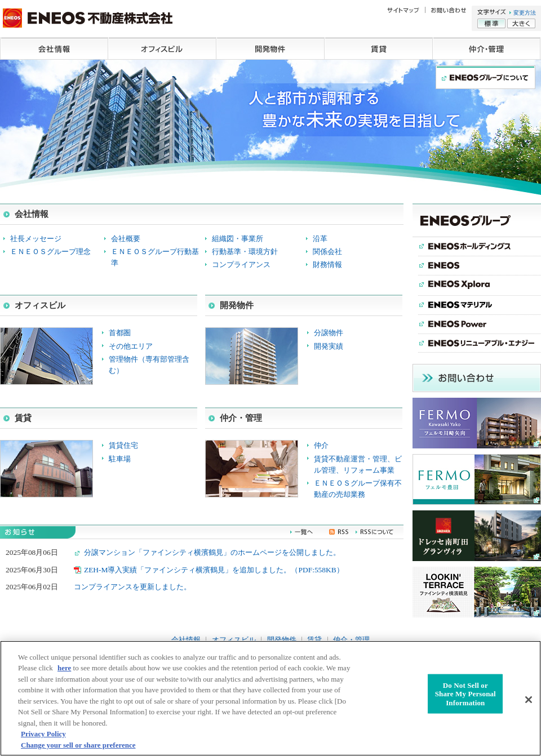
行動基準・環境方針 (245, 252)
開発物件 (270, 48)
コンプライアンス (241, 264)
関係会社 (327, 252)
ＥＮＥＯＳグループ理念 (50, 252)
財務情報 (327, 264)
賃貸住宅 (123, 445)
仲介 (321, 445)
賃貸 (379, 48)
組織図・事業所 (238, 239)
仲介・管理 (487, 48)
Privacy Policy (43, 739)
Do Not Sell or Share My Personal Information (465, 699)
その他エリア (131, 346)
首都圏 (120, 333)
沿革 (320, 239)
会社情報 (54, 48)
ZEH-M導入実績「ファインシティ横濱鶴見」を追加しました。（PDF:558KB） (214, 570)
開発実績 (329, 346)
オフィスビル (162, 48)
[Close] (529, 704)
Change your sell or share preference (78, 750)
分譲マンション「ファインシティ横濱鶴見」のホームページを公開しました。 (212, 552)
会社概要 (126, 239)
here (64, 673)
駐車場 (120, 459)
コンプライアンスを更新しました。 (132, 587)
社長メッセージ (36, 239)
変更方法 (525, 13)
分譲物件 (329, 333)
